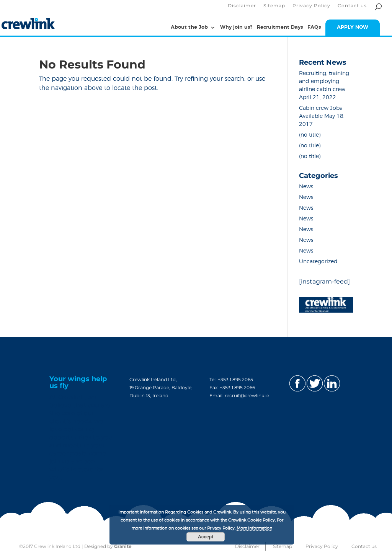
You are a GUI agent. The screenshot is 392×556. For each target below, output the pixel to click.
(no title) (310, 135)
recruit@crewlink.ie (247, 395)
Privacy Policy (311, 6)
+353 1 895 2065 (235, 379)
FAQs (314, 27)
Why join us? (236, 27)
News (306, 187)
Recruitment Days (280, 27)
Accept (206, 537)
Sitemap (274, 6)
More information (254, 528)
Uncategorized (318, 262)
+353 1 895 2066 (237, 387)
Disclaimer (242, 6)
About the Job (189, 27)
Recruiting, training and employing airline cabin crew (324, 82)
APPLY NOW (353, 27)
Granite (123, 546)
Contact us (352, 6)
